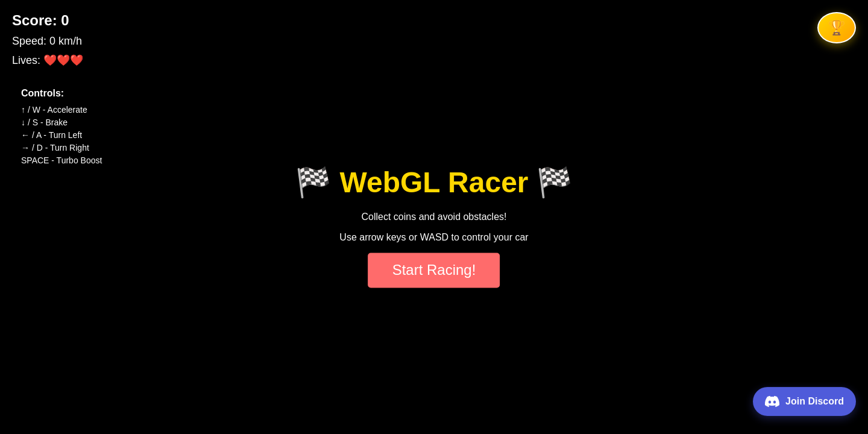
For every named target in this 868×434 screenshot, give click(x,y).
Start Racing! (434, 270)
